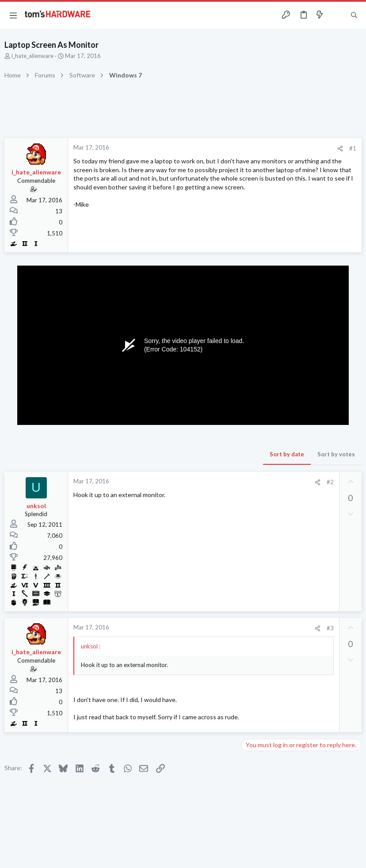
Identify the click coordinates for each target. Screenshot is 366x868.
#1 (353, 148)
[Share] (340, 149)
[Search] (354, 15)
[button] (13, 15)
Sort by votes (336, 454)
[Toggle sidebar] (337, 15)
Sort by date (287, 454)
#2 (330, 482)
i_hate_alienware (32, 56)
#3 (330, 628)
